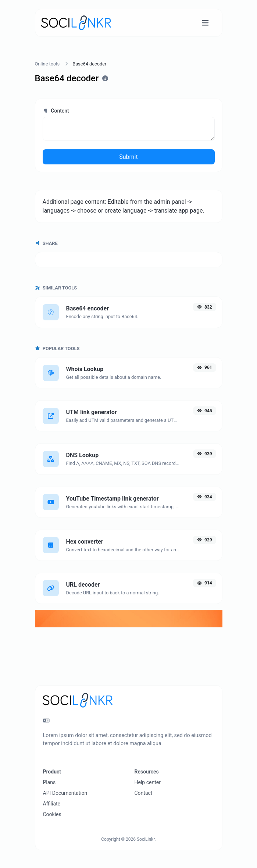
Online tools (47, 64)
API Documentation (65, 793)
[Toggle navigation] (205, 23)
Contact (144, 793)
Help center (148, 782)
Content (56, 111)
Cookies (52, 814)
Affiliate (52, 804)
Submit (128, 157)
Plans (49, 782)
